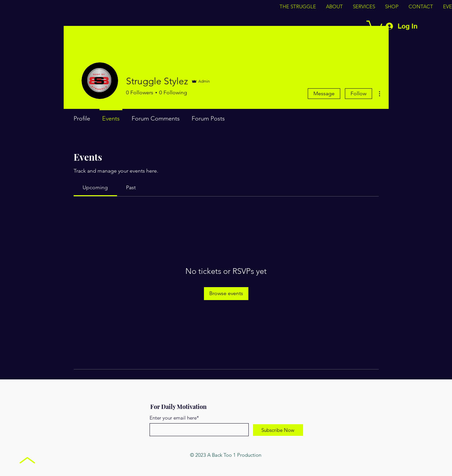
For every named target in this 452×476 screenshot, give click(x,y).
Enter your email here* (174, 418)
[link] (95, 187)
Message (324, 93)
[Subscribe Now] (278, 430)
